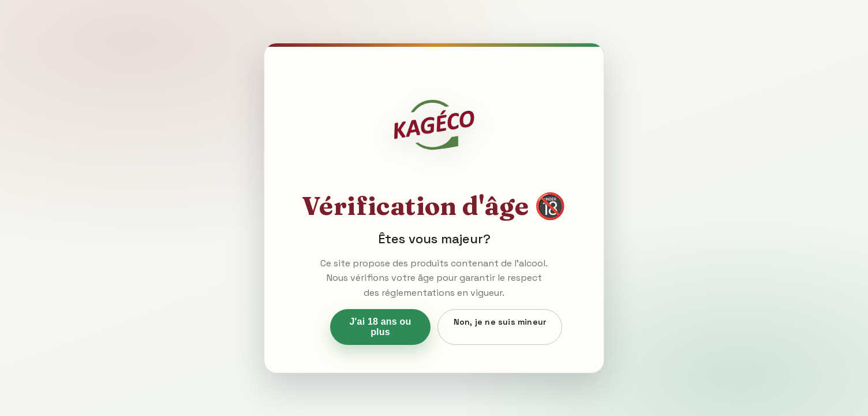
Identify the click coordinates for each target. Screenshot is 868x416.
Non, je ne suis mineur (500, 322)
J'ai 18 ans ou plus (380, 327)
